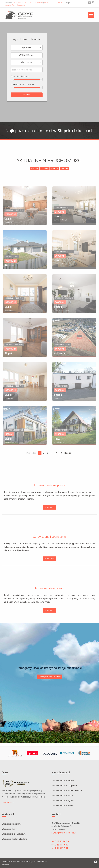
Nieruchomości (63, 781)
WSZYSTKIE (35, 168)
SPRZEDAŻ (65, 168)
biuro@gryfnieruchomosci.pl (15, 5)
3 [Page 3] (47, 453)
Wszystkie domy (9, 829)
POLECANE (45, 168)
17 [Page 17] (56, 453)
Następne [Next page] (68, 453)
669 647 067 (49, 3)
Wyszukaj (27, 95)
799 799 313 (38, 3)
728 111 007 (28, 3)
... (51, 453)
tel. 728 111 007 (60, 845)
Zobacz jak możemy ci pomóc (49, 677)
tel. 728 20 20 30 (60, 841)
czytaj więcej (49, 507)
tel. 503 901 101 (60, 848)
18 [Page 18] (61, 453)
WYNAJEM (55, 168)
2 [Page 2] (43, 453)
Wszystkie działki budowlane (15, 839)
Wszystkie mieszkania (12, 824)
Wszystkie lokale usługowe (14, 834)
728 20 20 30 (17, 3)
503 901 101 (59, 3)
